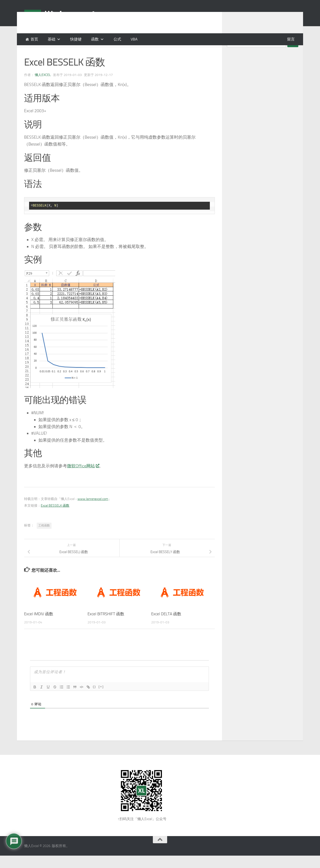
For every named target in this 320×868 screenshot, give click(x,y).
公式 (117, 39)
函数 (95, 39)
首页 (34, 39)
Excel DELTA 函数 (166, 626)
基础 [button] (52, 39)
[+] (101, 699)
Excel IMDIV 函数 (39, 626)
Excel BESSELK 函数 (55, 517)
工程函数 (44, 537)
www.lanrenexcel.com (93, 511)
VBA (134, 39)
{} (94, 699)
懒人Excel (43, 87)
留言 (291, 39)
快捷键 (76, 39)
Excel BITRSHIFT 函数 (106, 626)
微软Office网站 (83, 478)
